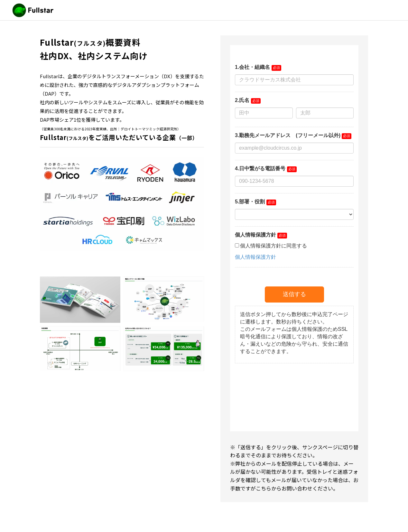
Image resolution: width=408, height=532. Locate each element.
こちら (264, 488)
